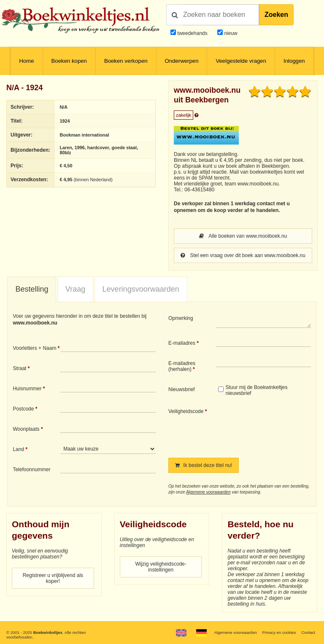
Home (26, 61)
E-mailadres (182, 343)
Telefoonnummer (31, 470)
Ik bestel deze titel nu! (204, 465)
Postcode (23, 409)
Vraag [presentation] (75, 289)
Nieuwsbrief (182, 389)
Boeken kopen (69, 61)
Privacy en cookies (279, 632)
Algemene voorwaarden (208, 492)
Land (18, 449)
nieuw (230, 33)
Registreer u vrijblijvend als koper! (53, 578)
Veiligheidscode (186, 411)
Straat (19, 368)
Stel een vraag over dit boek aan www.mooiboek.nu (243, 255)
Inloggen (294, 61)
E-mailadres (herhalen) (182, 366)
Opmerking (181, 318)
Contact (308, 632)
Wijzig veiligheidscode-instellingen (161, 567)
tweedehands (192, 33)
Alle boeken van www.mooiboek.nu (243, 236)
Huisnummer (27, 389)
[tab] (32, 290)
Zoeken (276, 15)
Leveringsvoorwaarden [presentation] (141, 289)
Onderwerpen (182, 61)
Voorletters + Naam (34, 348)
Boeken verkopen (126, 61)
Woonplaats (26, 429)
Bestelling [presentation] (32, 289)
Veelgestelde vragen (241, 61)
